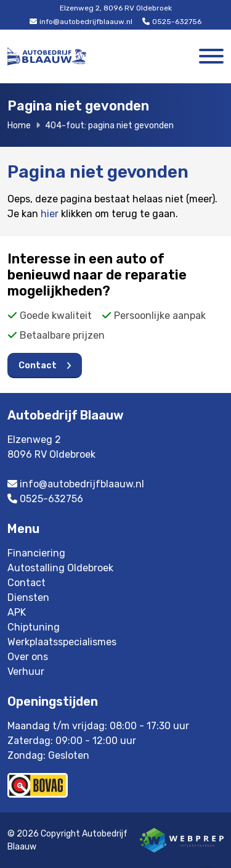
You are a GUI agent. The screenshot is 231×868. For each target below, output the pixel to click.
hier (50, 214)
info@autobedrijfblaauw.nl (81, 22)
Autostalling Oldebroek (60, 568)
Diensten (28, 597)
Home (19, 126)
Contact (38, 366)
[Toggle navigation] (211, 56)
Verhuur (26, 672)
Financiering (36, 553)
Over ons (28, 657)
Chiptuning (34, 627)
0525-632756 (172, 22)
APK (17, 612)
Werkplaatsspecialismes (62, 642)
